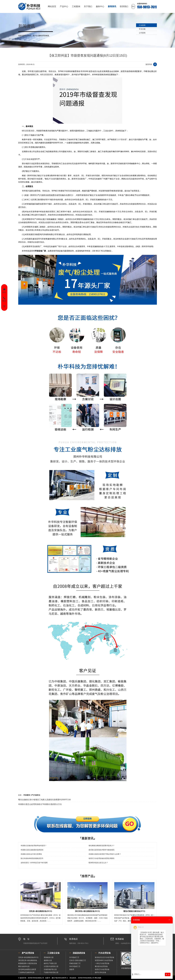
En (133, 6)
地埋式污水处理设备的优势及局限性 (102, 858)
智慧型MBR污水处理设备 (104, 960)
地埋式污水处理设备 (102, 969)
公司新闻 (142, 33)
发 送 (168, 974)
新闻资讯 (112, 6)
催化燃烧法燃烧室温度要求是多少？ (102, 846)
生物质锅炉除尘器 (50, 969)
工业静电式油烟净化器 (26, 972)
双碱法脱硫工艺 (75, 963)
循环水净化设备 (100, 972)
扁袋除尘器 (48, 960)
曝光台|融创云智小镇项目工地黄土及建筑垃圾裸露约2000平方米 (45, 800)
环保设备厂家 (40, 251)
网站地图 (98, 978)
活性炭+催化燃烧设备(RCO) (28, 957)
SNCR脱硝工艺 (75, 966)
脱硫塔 (72, 969)
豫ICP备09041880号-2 (60, 978)
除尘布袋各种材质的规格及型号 (32, 858)
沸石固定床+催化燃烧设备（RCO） (29, 960)
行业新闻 (142, 25)
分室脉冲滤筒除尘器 (51, 966)
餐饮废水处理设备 (101, 966)
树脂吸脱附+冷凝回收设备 (28, 963)
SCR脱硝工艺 (74, 957)
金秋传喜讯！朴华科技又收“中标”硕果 (34, 863)
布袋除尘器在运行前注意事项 (31, 854)
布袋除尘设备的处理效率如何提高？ (34, 846)
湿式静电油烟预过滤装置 (27, 969)
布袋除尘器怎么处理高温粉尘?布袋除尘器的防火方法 (40, 804)
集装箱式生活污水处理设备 (105, 957)
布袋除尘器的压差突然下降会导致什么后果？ (105, 854)
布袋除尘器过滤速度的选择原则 (32, 850)
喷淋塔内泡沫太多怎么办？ (98, 863)
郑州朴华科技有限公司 (86, 978)
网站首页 (52, 6)
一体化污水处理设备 (102, 963)
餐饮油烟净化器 (24, 966)
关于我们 (88, 6)
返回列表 (149, 64)
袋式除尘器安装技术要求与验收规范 (102, 850)
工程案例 (76, 6)
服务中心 (100, 6)
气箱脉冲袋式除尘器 (51, 972)
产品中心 (64, 6)
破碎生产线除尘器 (50, 963)
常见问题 (142, 29)
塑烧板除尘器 (49, 957)
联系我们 (124, 6)
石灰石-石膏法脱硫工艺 (78, 960)
